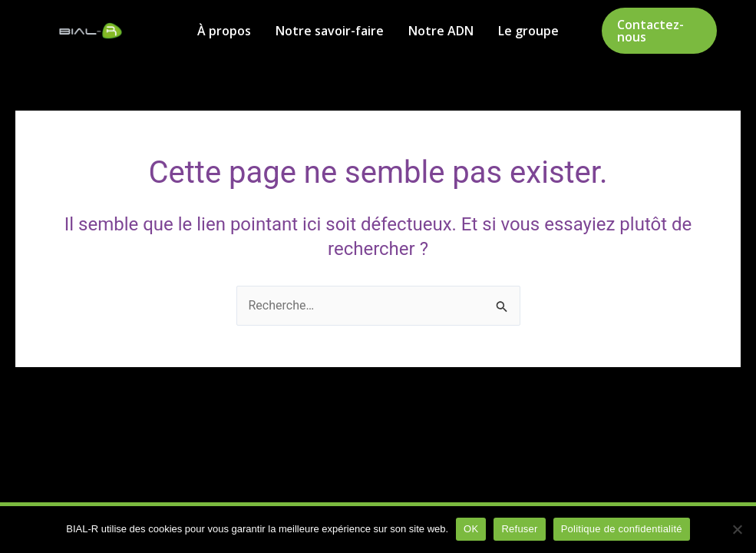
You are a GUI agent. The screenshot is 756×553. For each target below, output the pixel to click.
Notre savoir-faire (330, 31)
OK (471, 529)
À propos (224, 31)
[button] (659, 31)
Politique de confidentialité (622, 529)
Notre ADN (441, 31)
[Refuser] (737, 529)
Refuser (519, 529)
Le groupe (528, 31)
